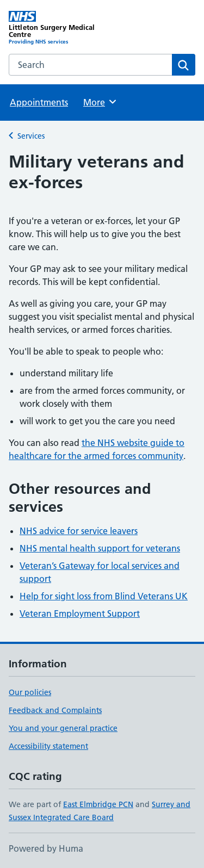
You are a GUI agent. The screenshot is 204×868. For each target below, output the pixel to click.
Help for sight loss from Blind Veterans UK (104, 596)
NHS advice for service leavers (79, 531)
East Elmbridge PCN (98, 804)
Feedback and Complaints (55, 710)
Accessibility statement (48, 746)
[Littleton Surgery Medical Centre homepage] (55, 28)
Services (31, 136)
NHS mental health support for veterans (100, 548)
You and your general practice (63, 728)
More (100, 102)
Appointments (39, 102)
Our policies (30, 692)
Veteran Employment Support (80, 613)
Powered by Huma (46, 848)
